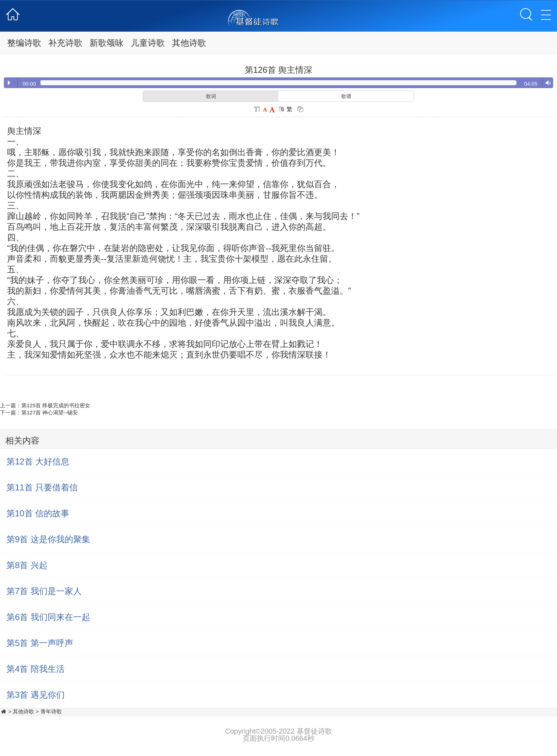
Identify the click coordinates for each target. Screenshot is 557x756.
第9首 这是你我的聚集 (48, 539)
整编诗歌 (24, 43)
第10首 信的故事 (38, 513)
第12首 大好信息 (38, 461)
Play (9, 83)
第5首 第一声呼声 (40, 643)
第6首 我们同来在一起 (48, 617)
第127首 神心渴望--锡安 (50, 412)
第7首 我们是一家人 (44, 591)
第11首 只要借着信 (42, 487)
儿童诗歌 (148, 43)
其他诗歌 (189, 43)
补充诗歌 (65, 43)
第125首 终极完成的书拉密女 (56, 405)
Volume (547, 83)
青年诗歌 (51, 711)
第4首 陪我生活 (36, 669)
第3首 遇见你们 (36, 695)
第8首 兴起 (27, 565)
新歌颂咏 (107, 43)
